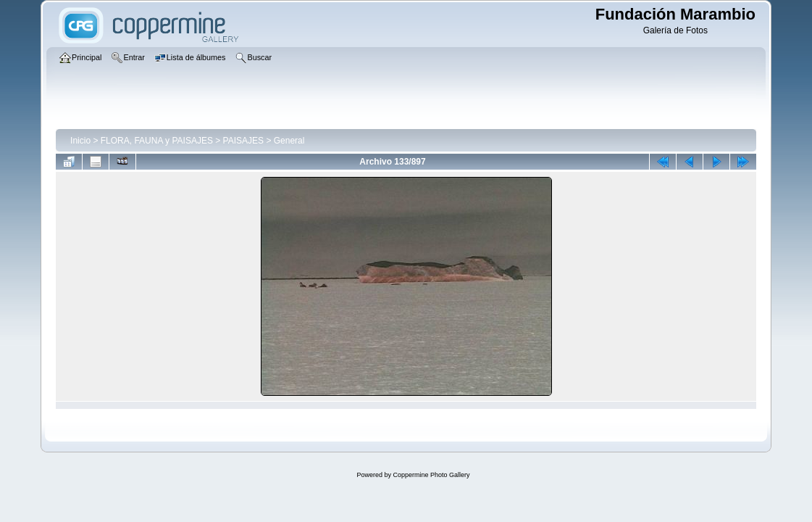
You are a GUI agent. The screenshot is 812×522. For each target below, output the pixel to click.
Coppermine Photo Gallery (431, 475)
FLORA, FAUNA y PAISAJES (157, 141)
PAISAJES (243, 141)
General (289, 141)
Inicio (80, 141)
